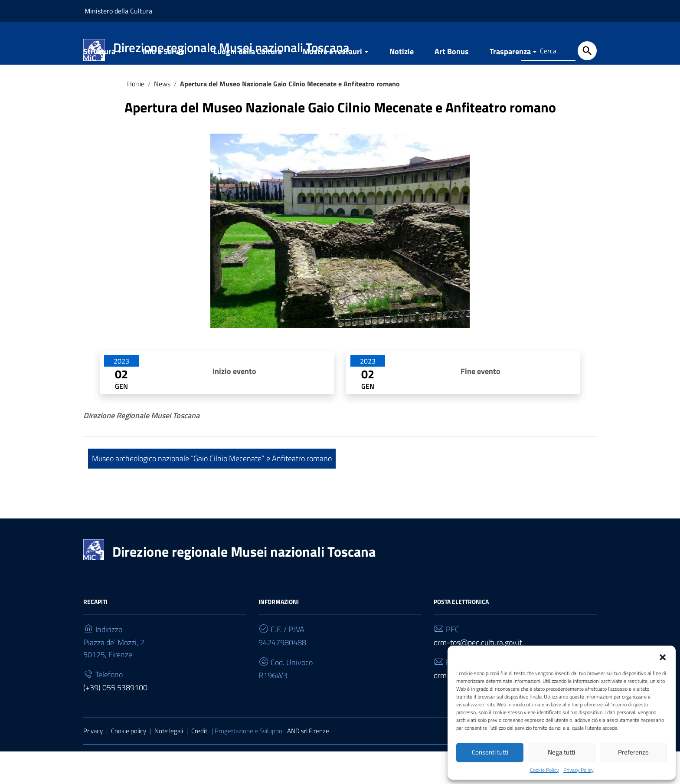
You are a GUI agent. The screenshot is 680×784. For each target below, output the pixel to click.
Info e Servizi (165, 84)
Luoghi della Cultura (248, 84)
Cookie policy (129, 763)
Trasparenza (510, 84)
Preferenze (633, 751)
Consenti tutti (490, 751)
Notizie (402, 84)
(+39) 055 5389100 (115, 720)
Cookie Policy (544, 769)
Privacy (93, 763)
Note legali (169, 763)
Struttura (99, 84)
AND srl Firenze (308, 763)
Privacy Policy (579, 769)
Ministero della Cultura (118, 11)
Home (136, 116)
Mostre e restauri (332, 84)
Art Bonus (452, 84)
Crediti (200, 763)
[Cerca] (587, 51)
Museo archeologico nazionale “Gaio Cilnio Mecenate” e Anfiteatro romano (212, 491)
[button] (663, 655)
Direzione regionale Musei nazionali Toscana (244, 584)
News (162, 116)
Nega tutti (561, 751)
